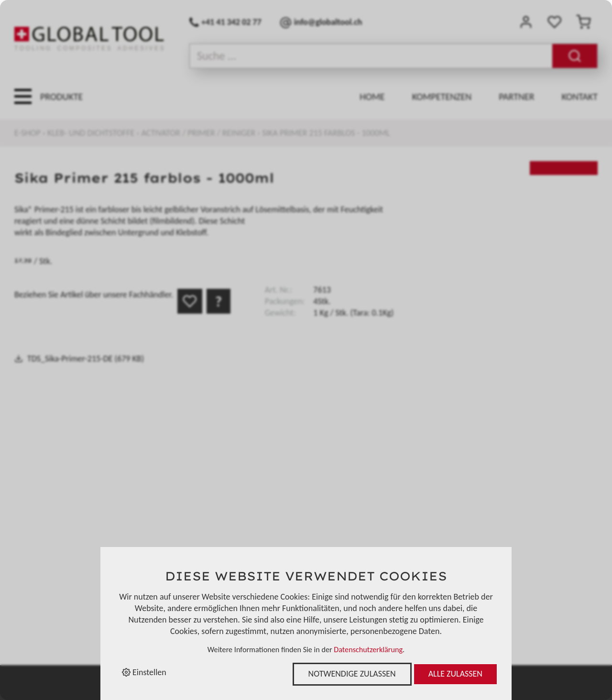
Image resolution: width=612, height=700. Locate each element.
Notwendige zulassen (352, 674)
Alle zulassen (455, 674)
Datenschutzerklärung (368, 650)
